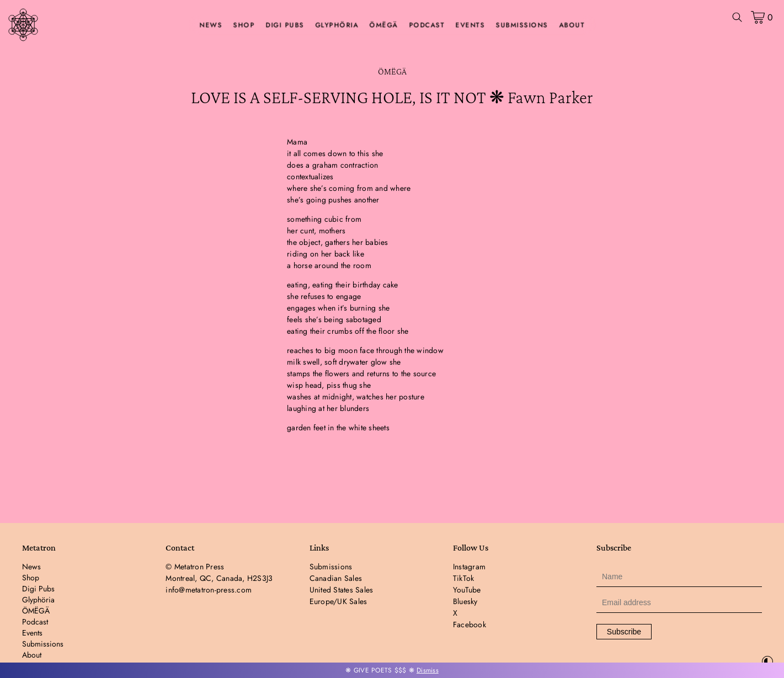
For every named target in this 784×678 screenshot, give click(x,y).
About (572, 25)
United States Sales (342, 590)
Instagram (469, 567)
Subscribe (624, 632)
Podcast (427, 25)
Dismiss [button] (428, 670)
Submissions (522, 25)
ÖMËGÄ (384, 25)
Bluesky (465, 601)
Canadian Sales (336, 578)
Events (470, 25)
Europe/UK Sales (338, 601)
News (211, 25)
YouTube (467, 590)
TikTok (464, 578)
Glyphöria (337, 25)
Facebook (470, 624)
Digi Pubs (285, 25)
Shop (244, 25)
